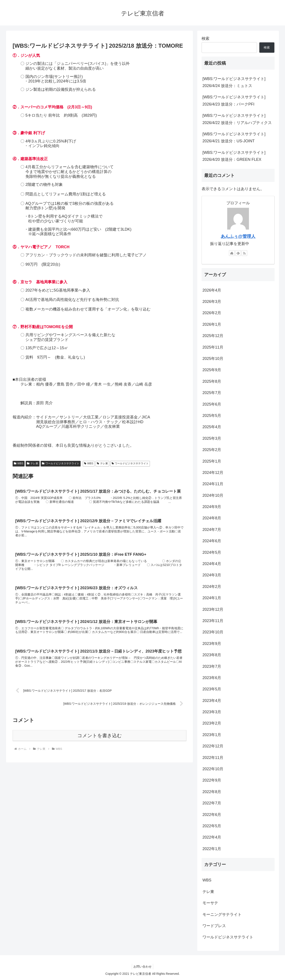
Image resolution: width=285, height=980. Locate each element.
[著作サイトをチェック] (232, 253)
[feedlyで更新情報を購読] (238, 253)
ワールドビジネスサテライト (61, 463)
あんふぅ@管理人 (238, 236)
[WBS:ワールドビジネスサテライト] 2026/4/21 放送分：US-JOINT (234, 138)
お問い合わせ (142, 967)
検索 (205, 39)
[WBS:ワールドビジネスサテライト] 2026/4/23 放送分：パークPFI (234, 101)
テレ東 (33, 463)
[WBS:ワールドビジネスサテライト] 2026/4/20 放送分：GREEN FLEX (234, 156)
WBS (19, 463)
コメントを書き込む (100, 745)
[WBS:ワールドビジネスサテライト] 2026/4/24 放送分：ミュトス (234, 82)
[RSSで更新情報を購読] (244, 253)
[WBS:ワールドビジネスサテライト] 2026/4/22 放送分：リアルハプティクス (237, 119)
